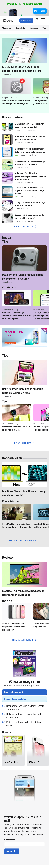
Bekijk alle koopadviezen (24, 541)
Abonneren (26, 20)
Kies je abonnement (14, 692)
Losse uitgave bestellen (15, 699)
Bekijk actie (40, 11)
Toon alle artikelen (24, 226)
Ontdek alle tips (24, 443)
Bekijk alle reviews (25, 640)
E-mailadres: (10, 840)
